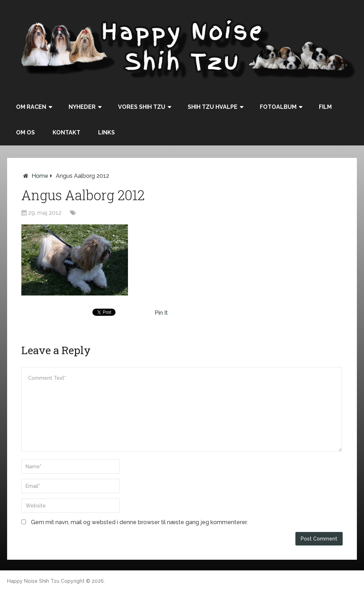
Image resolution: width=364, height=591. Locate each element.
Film (325, 107)
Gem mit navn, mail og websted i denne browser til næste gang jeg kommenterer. (139, 522)
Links (106, 132)
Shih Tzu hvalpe (213, 107)
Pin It (161, 313)
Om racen (31, 107)
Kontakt (66, 132)
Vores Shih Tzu (142, 107)
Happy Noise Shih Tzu (33, 581)
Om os (25, 132)
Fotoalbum (278, 107)
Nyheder (82, 107)
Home (40, 176)
